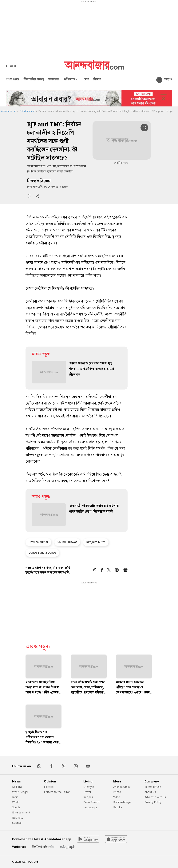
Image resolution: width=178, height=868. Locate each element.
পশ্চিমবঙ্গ (71, 80)
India (15, 797)
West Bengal (20, 792)
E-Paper (11, 66)
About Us (150, 792)
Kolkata (17, 787)
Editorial (49, 787)
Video (117, 797)
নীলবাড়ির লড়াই (34, 80)
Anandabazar (8, 111)
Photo (117, 792)
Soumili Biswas (67, 542)
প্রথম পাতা (13, 80)
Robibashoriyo (122, 802)
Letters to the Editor (57, 792)
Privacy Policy (153, 802)
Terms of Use (153, 787)
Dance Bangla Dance (42, 552)
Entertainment (27, 111)
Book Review (91, 802)
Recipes (88, 797)
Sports (16, 807)
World (16, 802)
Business (18, 818)
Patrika (118, 807)
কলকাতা (54, 80)
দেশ (86, 80)
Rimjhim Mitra (96, 542)
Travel (87, 792)
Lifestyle (89, 787)
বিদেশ (97, 80)
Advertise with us (155, 797)
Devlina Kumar (38, 542)
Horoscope (90, 807)
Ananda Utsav (122, 787)
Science (17, 823)
